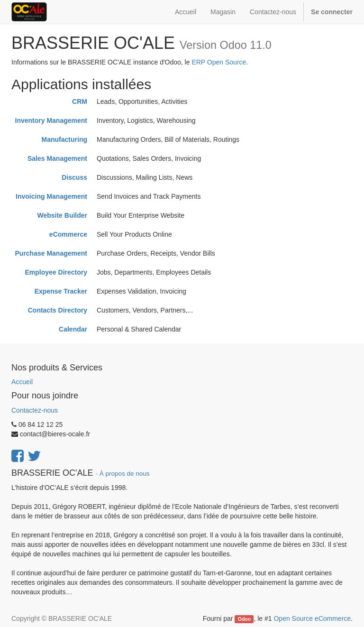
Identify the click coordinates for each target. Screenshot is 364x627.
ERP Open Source (219, 62)
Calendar (73, 329)
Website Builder (62, 215)
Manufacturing (64, 139)
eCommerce (68, 234)
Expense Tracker (61, 291)
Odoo (244, 619)
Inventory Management (51, 120)
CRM (80, 101)
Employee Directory (56, 272)
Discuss (74, 177)
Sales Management (57, 158)
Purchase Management (51, 253)
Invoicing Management (51, 196)
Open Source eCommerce (312, 618)
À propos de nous (125, 474)
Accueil (22, 382)
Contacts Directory (58, 310)
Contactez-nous (35, 410)
